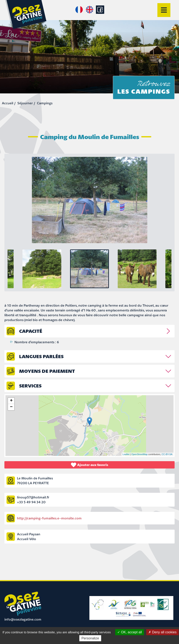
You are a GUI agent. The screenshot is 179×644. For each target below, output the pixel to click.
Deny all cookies (162, 632)
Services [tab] (30, 386)
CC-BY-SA (167, 454)
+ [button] (11, 401)
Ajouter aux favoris (90, 465)
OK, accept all (130, 632)
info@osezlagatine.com (23, 619)
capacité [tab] (31, 331)
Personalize (90, 638)
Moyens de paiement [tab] (47, 371)
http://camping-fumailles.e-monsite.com (49, 518)
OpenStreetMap (140, 454)
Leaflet (126, 454)
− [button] (11, 407)
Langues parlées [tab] (41, 356)
